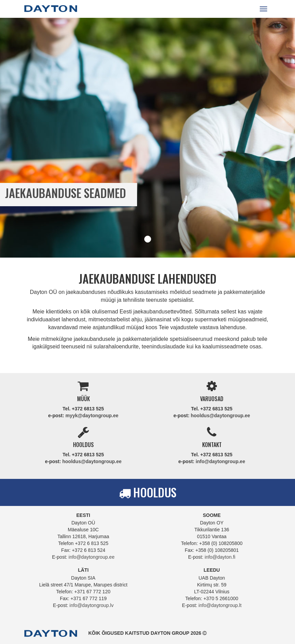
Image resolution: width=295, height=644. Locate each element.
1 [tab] (148, 239)
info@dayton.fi (220, 557)
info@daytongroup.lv (92, 605)
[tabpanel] (147, 138)
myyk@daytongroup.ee (92, 416)
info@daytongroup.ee (220, 461)
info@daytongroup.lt (220, 605)
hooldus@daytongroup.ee (220, 416)
